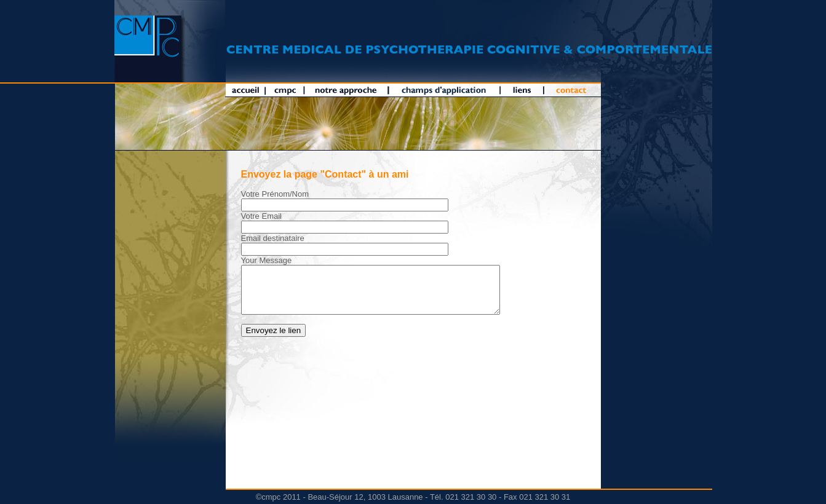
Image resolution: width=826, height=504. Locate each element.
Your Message (267, 260)
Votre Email (261, 216)
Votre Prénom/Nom (275, 194)
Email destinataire (273, 238)
